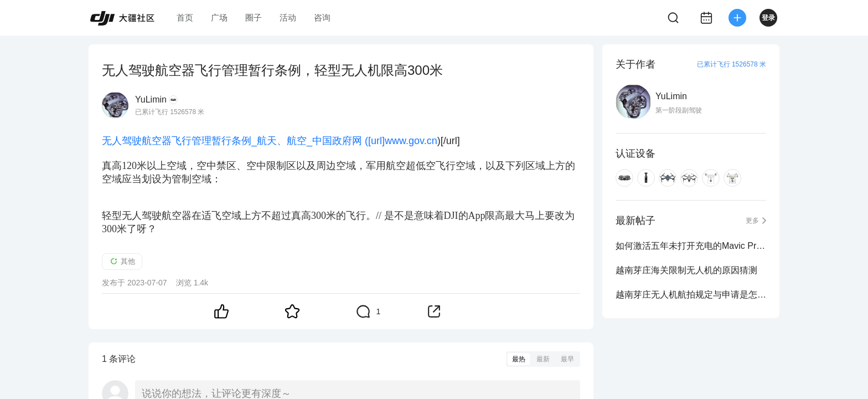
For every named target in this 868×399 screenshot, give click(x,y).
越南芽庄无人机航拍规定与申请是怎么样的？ (691, 295)
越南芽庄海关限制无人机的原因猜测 (686, 270)
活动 (288, 17)
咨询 (322, 17)
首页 (185, 17)
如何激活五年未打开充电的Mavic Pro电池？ (691, 246)
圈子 (254, 17)
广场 (219, 17)
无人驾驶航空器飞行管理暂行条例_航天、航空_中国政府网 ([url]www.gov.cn (270, 141)
